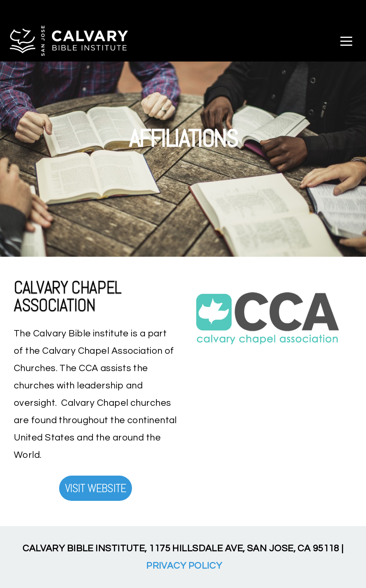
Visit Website (96, 488)
